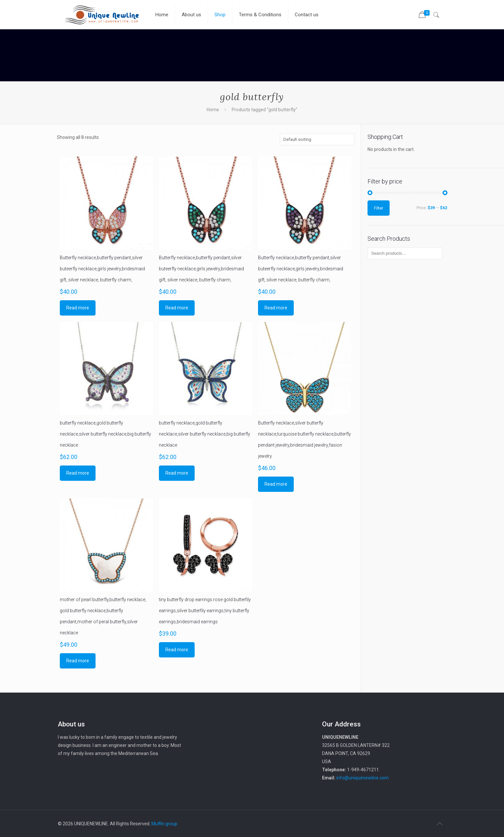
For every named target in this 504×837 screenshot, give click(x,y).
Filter (379, 208)
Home (213, 110)
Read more (78, 308)
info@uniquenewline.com (362, 778)
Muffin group (164, 824)
